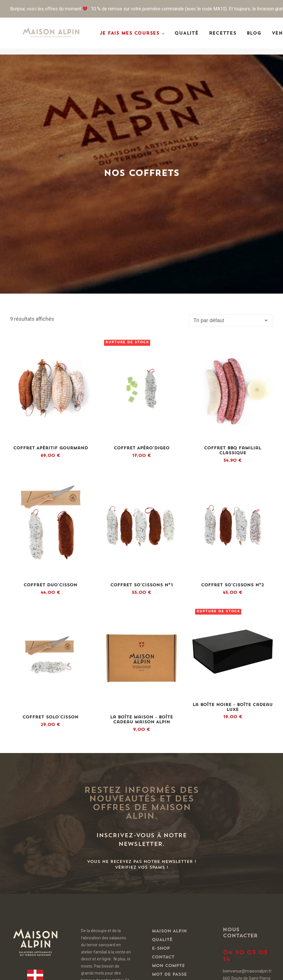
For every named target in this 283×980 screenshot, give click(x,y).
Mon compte (168, 758)
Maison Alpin (169, 723)
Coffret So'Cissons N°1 (142, 377)
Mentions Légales (176, 819)
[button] (50, 181)
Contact (163, 749)
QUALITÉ (195, 37)
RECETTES (231, 37)
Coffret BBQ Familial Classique (233, 243)
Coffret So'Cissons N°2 (233, 377)
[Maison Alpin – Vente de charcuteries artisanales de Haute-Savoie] (55, 36)
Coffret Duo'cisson (50, 377)
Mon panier (167, 775)
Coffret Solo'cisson (50, 509)
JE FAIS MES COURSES (140, 37)
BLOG (262, 37)
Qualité (162, 732)
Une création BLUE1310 (99, 971)
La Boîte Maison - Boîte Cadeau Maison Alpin (141, 512)
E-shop (161, 741)
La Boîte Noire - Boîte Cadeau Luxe (233, 500)
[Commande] (231, 112)
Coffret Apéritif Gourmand (51, 240)
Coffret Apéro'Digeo (142, 240)
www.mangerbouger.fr (255, 817)
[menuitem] (140, 37)
